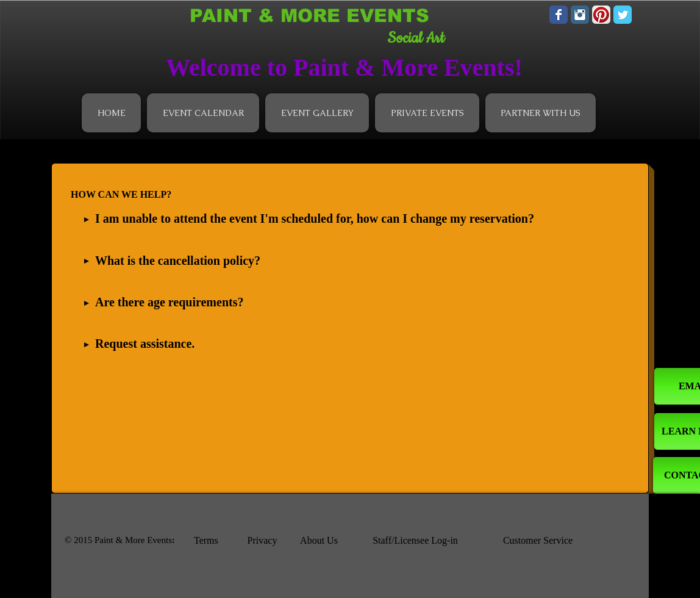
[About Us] (319, 541)
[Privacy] (262, 541)
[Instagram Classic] (580, 15)
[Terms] (216, 541)
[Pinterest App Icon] (601, 15)
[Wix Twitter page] (623, 15)
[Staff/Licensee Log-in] (415, 541)
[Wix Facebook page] (559, 15)
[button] (203, 113)
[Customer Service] (538, 541)
